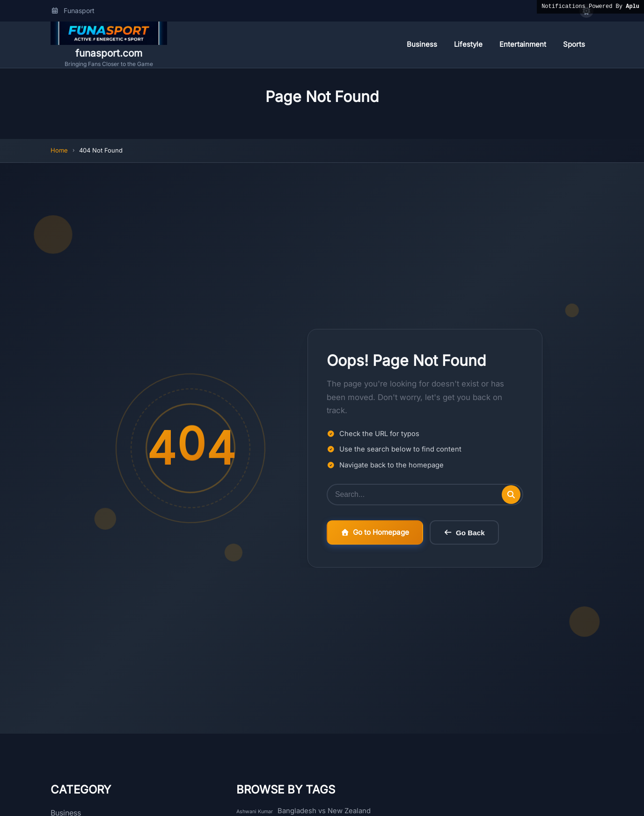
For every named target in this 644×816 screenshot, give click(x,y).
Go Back (464, 533)
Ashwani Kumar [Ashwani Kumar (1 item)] (255, 812)
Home (59, 150)
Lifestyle (468, 44)
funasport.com (109, 53)
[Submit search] (511, 495)
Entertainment (523, 44)
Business (422, 44)
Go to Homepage (375, 532)
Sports (574, 44)
